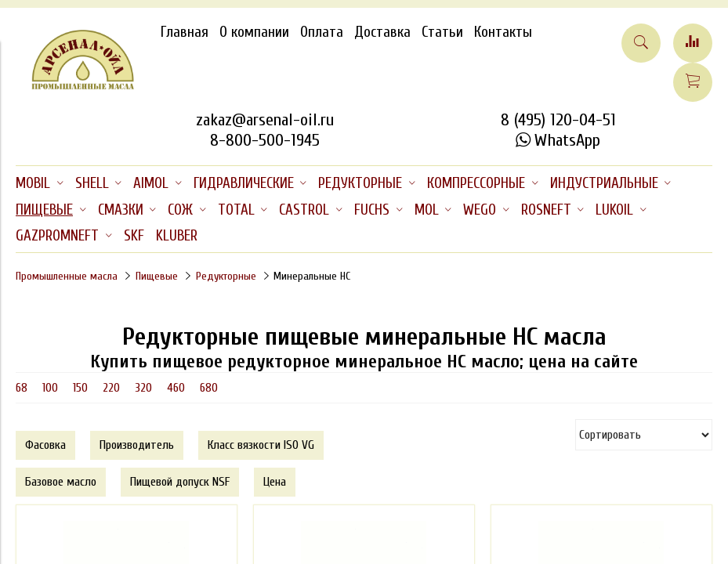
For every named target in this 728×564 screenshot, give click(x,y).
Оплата (322, 32)
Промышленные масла (67, 276)
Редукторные (226, 276)
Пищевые (157, 276)
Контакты (503, 32)
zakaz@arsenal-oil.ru (265, 120)
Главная (185, 32)
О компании (254, 32)
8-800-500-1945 (265, 140)
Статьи (442, 32)
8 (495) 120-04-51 (558, 120)
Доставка (382, 32)
